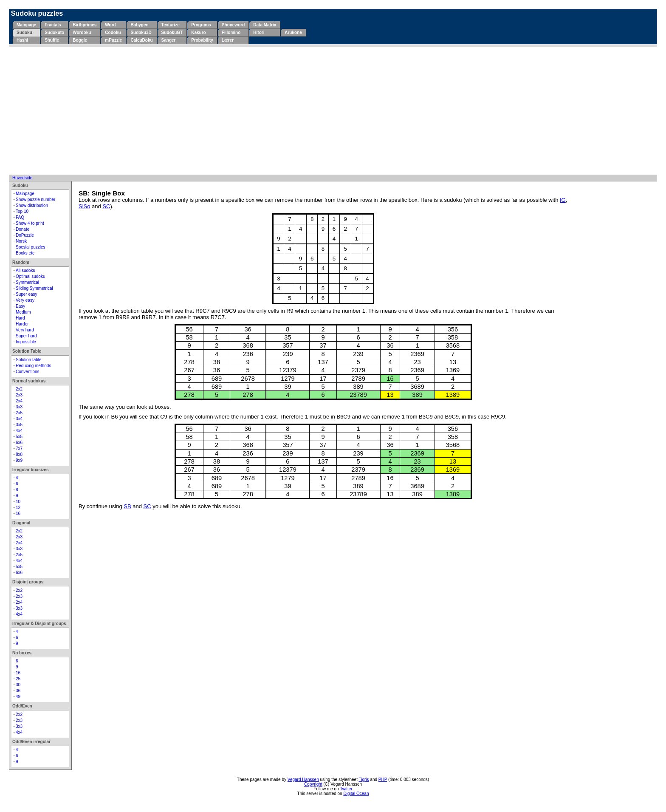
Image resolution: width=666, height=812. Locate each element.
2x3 (19, 395)
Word (110, 25)
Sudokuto (54, 33)
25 (18, 679)
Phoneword (233, 25)
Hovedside (22, 178)
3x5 (19, 425)
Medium (23, 312)
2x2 (19, 389)
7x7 (19, 448)
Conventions (28, 372)
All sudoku (25, 270)
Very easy (25, 300)
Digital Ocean (356, 794)
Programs (201, 25)
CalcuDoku (141, 40)
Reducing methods (33, 366)
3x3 (19, 407)
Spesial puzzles (30, 247)
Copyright (313, 784)
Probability (202, 40)
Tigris (364, 779)
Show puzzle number (35, 199)
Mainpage (26, 25)
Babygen (139, 25)
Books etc (25, 253)
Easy (20, 306)
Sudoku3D (141, 33)
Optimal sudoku (30, 276)
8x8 (19, 454)
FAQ (20, 217)
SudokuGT (172, 33)
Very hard (25, 330)
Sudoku (24, 33)
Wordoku (82, 33)
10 (18, 502)
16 (18, 514)
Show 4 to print (30, 223)
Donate (23, 229)
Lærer (228, 40)
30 (18, 685)
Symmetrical (27, 282)
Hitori (259, 33)
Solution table (29, 360)
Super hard (26, 336)
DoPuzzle (25, 235)
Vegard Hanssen (303, 779)
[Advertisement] (333, 110)
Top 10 (22, 211)
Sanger (169, 40)
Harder (22, 324)
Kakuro (198, 33)
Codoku (113, 33)
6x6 (19, 443)
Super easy (27, 294)
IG (563, 200)
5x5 (19, 437)
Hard (20, 318)
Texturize (171, 25)
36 (18, 691)
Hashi (22, 40)
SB (127, 506)
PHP (383, 779)
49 (18, 697)
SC (106, 206)
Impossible (26, 342)
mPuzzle (113, 40)
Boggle (80, 40)
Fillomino (231, 33)
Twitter (346, 789)
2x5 (19, 413)
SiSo (84, 206)
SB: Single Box (102, 193)
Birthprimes (85, 25)
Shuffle (52, 40)
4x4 (19, 431)
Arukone (293, 33)
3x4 (19, 419)
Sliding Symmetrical (34, 288)
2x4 (19, 401)
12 (18, 508)
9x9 (19, 460)
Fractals (53, 25)
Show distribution (32, 205)
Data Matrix (265, 25)
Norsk (21, 241)
